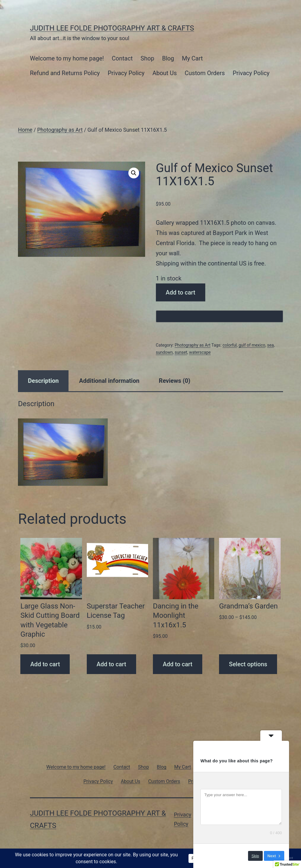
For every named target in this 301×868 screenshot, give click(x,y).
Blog (168, 58)
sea (270, 345)
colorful (230, 345)
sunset (181, 352)
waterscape (200, 352)
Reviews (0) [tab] (175, 381)
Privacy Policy (126, 73)
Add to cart (181, 292)
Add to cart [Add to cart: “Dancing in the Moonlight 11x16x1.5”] (178, 664)
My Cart (192, 58)
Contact (122, 58)
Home (25, 130)
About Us (165, 73)
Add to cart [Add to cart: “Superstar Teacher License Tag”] (111, 664)
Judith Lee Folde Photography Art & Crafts (112, 28)
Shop (148, 58)
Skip (255, 856)
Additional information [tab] (109, 381)
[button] (134, 173)
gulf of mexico (252, 345)
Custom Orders (205, 73)
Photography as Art (60, 130)
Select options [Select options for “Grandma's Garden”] (248, 664)
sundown (164, 352)
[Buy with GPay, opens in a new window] (219, 316)
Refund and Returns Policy (65, 73)
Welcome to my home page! (67, 58)
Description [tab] (43, 381)
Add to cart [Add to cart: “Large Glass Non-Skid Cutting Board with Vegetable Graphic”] (45, 664)
